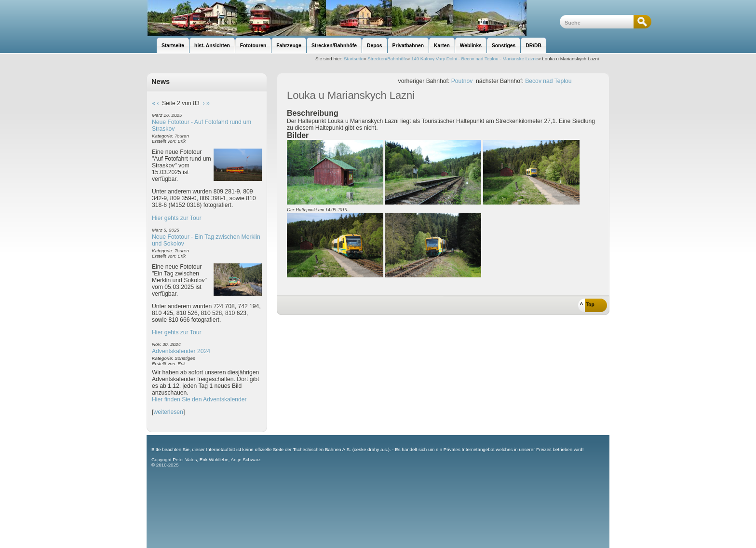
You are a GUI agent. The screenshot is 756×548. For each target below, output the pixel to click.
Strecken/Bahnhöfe (387, 59)
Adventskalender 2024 (181, 351)
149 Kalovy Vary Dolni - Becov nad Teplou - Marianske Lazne (475, 59)
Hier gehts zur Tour (176, 218)
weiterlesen (168, 412)
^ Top (587, 305)
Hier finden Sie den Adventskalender (199, 399)
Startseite (354, 59)
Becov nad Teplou (548, 81)
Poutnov (462, 81)
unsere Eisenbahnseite (353, 18)
